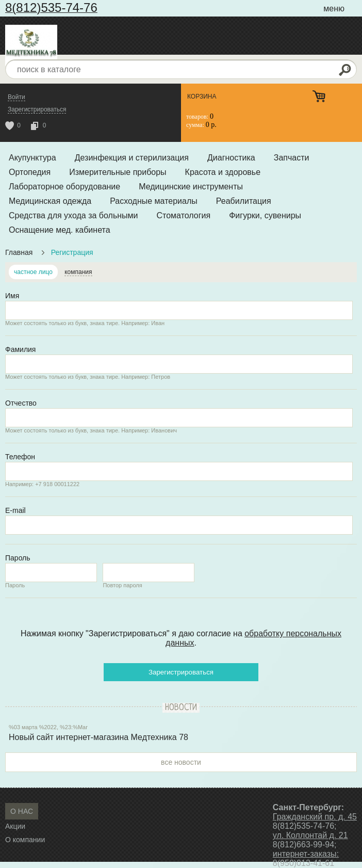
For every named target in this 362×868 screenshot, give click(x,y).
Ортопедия (30, 172)
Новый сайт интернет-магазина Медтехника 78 (98, 737)
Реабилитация (244, 201)
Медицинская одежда (50, 201)
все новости (181, 762)
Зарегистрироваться (181, 672)
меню (334, 9)
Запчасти (292, 158)
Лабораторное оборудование (64, 187)
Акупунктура (32, 158)
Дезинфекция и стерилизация (132, 158)
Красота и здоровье (223, 172)
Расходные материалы (154, 201)
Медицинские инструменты (191, 187)
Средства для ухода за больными (73, 215)
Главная (19, 252)
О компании (25, 840)
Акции (15, 826)
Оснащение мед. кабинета (60, 230)
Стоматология (184, 215)
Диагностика (231, 158)
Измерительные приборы (118, 172)
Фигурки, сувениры (265, 215)
